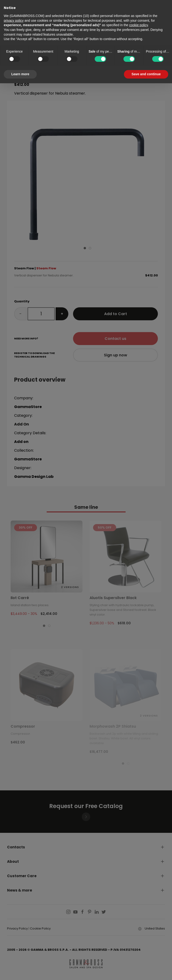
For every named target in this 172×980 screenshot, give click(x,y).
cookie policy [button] (138, 25)
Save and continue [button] (146, 74)
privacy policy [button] (14, 21)
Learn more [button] (20, 74)
